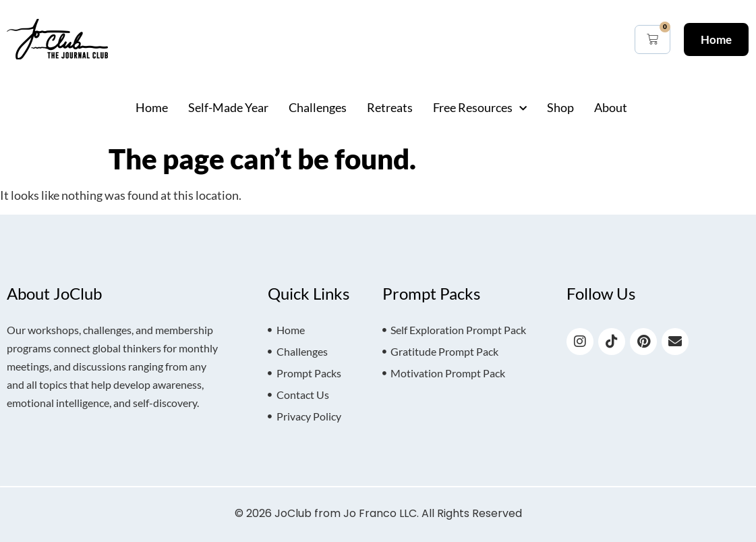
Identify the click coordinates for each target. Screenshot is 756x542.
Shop (560, 107)
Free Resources (480, 107)
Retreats (390, 107)
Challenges (318, 107)
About (611, 107)
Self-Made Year (228, 107)
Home (152, 107)
